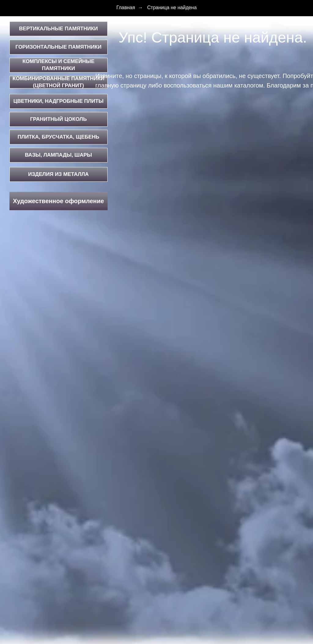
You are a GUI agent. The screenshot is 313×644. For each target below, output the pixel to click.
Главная (126, 7)
